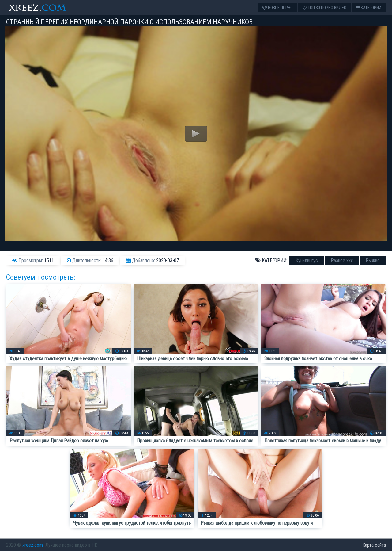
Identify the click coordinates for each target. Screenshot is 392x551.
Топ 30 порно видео (324, 8)
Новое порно (277, 8)
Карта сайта (374, 545)
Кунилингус (307, 260)
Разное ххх (342, 260)
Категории (369, 8)
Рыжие (373, 260)
